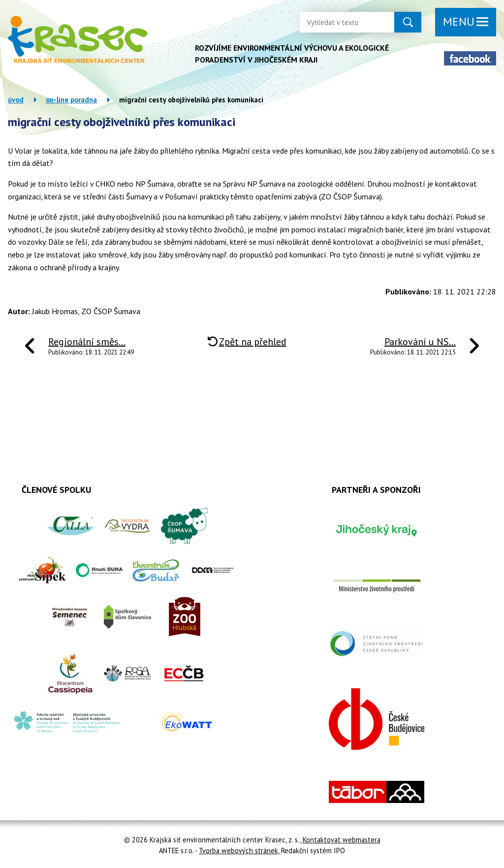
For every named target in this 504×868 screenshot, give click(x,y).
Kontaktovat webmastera (342, 840)
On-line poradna (71, 100)
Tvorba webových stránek (238, 851)
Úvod (16, 100)
